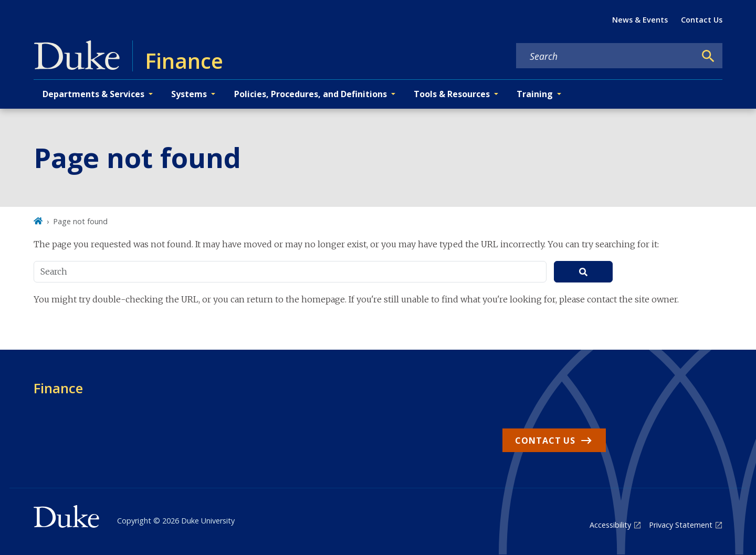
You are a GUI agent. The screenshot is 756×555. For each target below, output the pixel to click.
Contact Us (702, 20)
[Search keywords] (606, 56)
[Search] (708, 56)
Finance (58, 388)
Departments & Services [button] (93, 94)
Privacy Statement (681, 525)
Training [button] (535, 94)
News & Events (640, 20)
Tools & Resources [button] (452, 94)
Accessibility (610, 525)
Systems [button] (189, 94)
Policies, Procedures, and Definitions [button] (311, 94)
